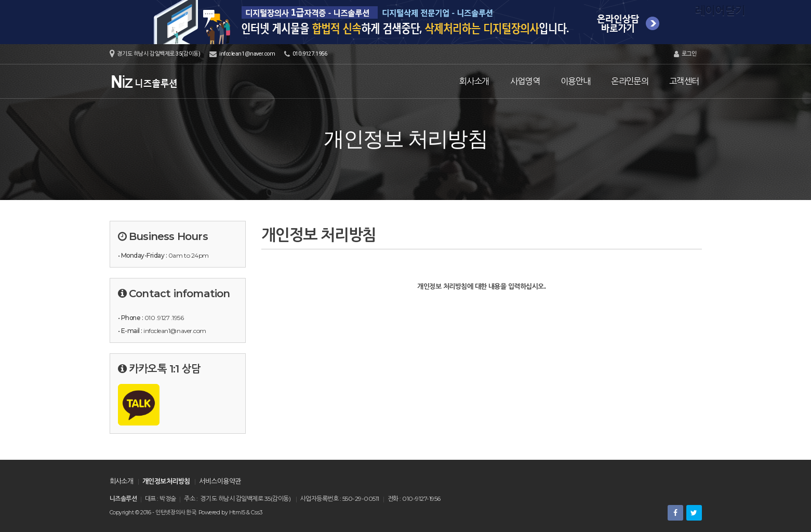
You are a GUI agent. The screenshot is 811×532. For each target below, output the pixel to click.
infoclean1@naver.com (247, 54)
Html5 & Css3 (246, 513)
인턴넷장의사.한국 (176, 513)
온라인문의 (630, 81)
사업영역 (525, 81)
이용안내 (575, 81)
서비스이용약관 (220, 481)
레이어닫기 (798, 13)
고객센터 (684, 81)
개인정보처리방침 (166, 481)
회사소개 (474, 81)
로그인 (685, 54)
